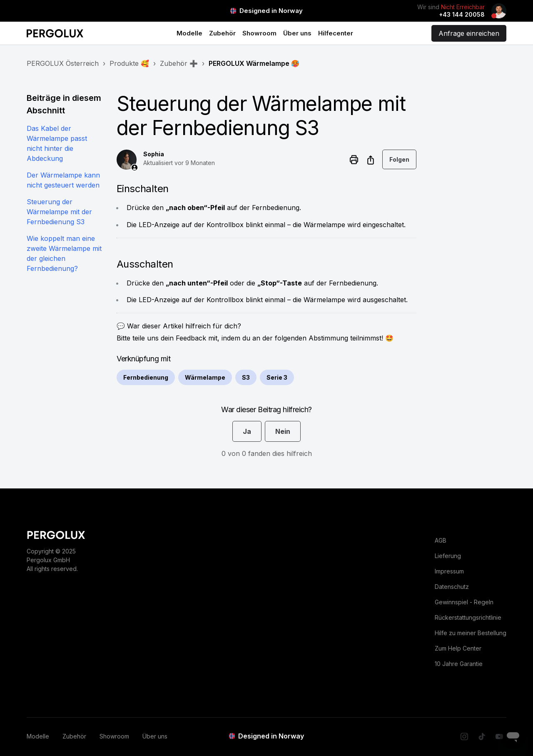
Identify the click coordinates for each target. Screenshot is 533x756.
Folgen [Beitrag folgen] (399, 159)
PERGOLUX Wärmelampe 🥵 (254, 63)
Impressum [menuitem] (449, 571)
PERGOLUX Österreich (63, 63)
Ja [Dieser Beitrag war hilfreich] (247, 431)
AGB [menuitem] (441, 540)
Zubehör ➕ (179, 63)
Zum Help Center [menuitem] (458, 648)
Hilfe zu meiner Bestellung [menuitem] (471, 633)
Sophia (154, 154)
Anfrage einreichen (469, 33)
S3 (246, 377)
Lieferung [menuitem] (448, 556)
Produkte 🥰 (129, 63)
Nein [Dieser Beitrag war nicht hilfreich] (283, 431)
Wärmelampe (205, 377)
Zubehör (222, 33)
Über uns (297, 33)
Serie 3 (277, 377)
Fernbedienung (146, 377)
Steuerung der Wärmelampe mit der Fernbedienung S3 (59, 212)
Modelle (189, 33)
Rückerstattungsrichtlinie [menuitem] (468, 617)
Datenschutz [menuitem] (452, 587)
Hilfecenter (336, 33)
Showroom (259, 33)
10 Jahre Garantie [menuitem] (459, 664)
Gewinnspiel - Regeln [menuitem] (464, 602)
